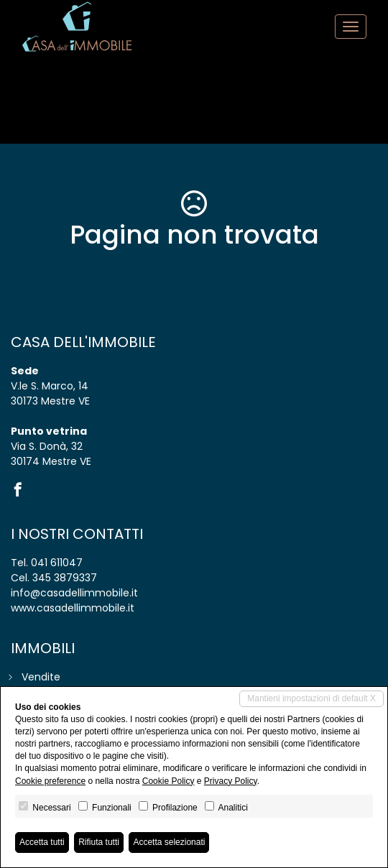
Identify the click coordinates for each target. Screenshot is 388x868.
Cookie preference (50, 781)
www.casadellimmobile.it (73, 608)
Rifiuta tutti (99, 842)
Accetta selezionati (169, 842)
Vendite (41, 677)
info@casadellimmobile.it (74, 593)
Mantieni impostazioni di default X (311, 698)
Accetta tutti (42, 842)
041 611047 (57, 563)
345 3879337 (65, 578)
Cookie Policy (168, 781)
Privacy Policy (231, 781)
